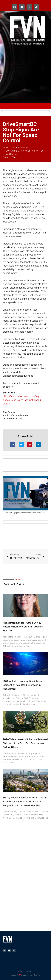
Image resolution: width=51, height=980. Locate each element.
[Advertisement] (26, 74)
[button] (13, 445)
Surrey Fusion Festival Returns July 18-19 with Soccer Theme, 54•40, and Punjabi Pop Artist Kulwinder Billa (25, 802)
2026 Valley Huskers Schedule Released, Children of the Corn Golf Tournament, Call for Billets (26, 743)
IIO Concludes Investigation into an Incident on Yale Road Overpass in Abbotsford (22, 685)
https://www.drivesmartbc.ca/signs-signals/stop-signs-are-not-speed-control (23, 400)
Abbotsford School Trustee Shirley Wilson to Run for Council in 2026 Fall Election (23, 627)
